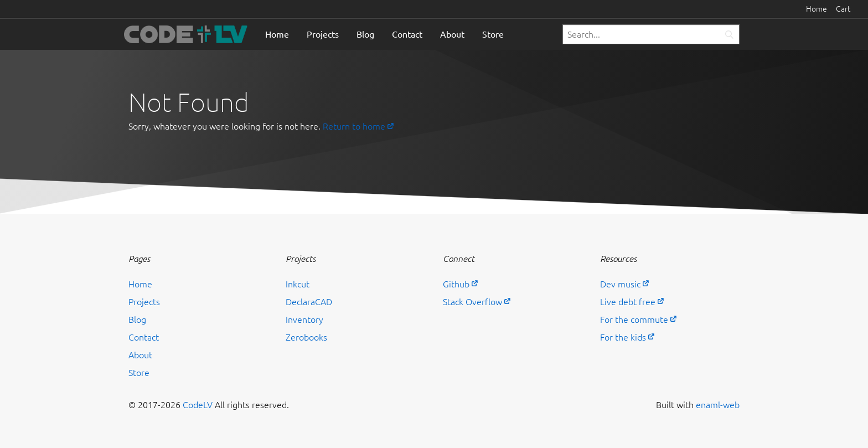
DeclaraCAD (309, 302)
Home (817, 9)
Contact (407, 34)
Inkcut (298, 284)
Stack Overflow (472, 302)
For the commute (634, 320)
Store (493, 34)
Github (456, 284)
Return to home (354, 126)
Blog (365, 34)
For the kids (623, 337)
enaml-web (718, 405)
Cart (843, 9)
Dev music (620, 284)
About (452, 34)
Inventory (304, 320)
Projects (323, 34)
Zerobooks (306, 337)
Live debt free (628, 302)
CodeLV (198, 405)
